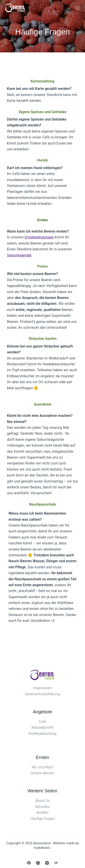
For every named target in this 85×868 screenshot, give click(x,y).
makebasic (42, 848)
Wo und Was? (42, 767)
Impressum (42, 688)
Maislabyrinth (42, 727)
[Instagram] (38, 863)
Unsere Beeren (42, 773)
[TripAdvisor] (56, 863)
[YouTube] (47, 863)
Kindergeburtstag (42, 734)
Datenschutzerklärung (43, 694)
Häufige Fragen (43, 819)
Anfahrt (42, 813)
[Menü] (78, 8)
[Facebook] (29, 863)
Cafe (42, 722)
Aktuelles (43, 807)
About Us (42, 801)
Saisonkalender (19, 255)
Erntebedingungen (39, 237)
